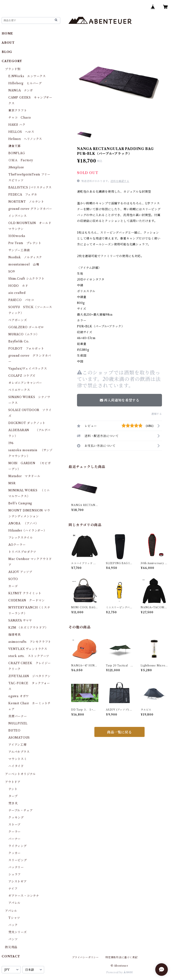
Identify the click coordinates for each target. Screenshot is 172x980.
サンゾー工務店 (19, 250)
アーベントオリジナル (20, 774)
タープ (13, 796)
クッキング (16, 817)
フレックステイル (21, 538)
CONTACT (11, 956)
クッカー (15, 853)
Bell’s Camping (20, 503)
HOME (7, 33)
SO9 (12, 272)
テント (13, 789)
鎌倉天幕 (15, 146)
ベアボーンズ (18, 320)
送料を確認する (120, 181)
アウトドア (13, 782)
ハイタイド (16, 766)
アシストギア (18, 881)
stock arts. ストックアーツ (29, 656)
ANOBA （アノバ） (23, 523)
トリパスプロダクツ (22, 552)
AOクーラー (17, 545)
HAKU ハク (17, 125)
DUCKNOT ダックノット (27, 423)
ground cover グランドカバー (30, 209)
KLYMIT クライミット (25, 593)
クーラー (15, 832)
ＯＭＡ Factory (21, 160)
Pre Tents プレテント (25, 243)
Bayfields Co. (19, 341)
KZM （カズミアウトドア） (28, 628)
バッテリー (16, 867)
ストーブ (14, 825)
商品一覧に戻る (119, 732)
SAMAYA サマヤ (20, 620)
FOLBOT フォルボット (26, 348)
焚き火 (13, 803)
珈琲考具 (15, 635)
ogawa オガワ (19, 696)
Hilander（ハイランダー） (28, 530)
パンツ (13, 939)
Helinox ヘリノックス (25, 139)
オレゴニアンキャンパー (25, 383)
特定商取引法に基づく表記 (122, 957)
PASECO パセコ (21, 300)
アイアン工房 (17, 745)
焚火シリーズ (18, 932)
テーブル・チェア (21, 810)
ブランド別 (13, 69)
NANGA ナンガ (21, 90)
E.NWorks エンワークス (27, 76)
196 (12, 443)
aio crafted (17, 293)
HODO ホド (18, 286)
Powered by (120, 972)
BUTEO (14, 730)
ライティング (18, 846)
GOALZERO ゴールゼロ (28, 327)
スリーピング (18, 860)
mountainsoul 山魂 (24, 264)
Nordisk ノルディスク (25, 257)
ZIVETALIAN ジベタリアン (30, 676)
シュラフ (15, 874)
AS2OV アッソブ (20, 572)
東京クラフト (18, 110)
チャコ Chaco (20, 118)
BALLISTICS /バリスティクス (30, 187)
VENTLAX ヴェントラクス (28, 649)
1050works (17, 236)
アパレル (14, 903)
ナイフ (13, 889)
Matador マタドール (24, 476)
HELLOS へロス (21, 132)
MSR (12, 483)
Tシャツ (14, 918)
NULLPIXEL (18, 723)
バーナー (15, 839)
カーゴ (13, 586)
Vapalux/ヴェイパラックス (28, 369)
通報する (157, 414)
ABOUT (8, 43)
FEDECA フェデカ (23, 195)
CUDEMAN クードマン (26, 600)
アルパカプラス (19, 752)
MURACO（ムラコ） (24, 334)
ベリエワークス (19, 390)
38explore (16, 167)
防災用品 (11, 947)
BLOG (7, 52)
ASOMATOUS (19, 738)
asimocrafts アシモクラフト (30, 642)
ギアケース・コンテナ (24, 896)
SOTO (13, 579)
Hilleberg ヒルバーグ (25, 83)
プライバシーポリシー (85, 957)
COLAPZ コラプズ (22, 376)
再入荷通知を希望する (120, 400)
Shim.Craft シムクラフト (26, 279)
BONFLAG (17, 153)
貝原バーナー (18, 716)
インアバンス (18, 216)
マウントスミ (18, 759)
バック (13, 925)
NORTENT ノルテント (26, 202)
